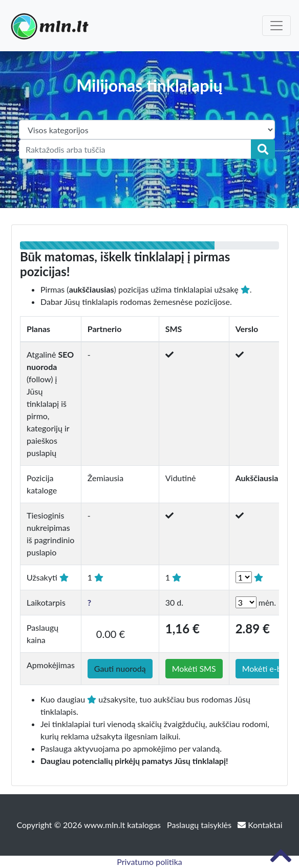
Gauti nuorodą (120, 668)
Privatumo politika (149, 862)
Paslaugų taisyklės (200, 825)
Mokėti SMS (194, 668)
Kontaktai (260, 825)
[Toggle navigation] (276, 26)
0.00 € (111, 634)
